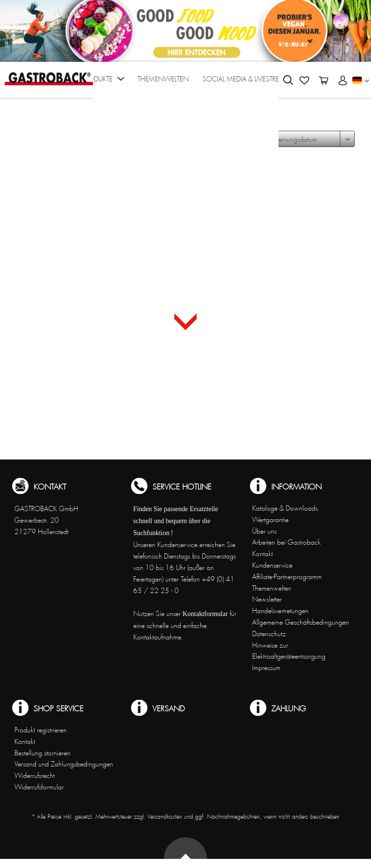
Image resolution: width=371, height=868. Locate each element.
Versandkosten (165, 817)
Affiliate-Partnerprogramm (287, 577)
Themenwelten (272, 588)
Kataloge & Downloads (285, 508)
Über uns (264, 531)
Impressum (266, 668)
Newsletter (267, 599)
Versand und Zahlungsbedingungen (64, 764)
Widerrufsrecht (35, 776)
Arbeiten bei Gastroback (286, 542)
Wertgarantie (270, 520)
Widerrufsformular (39, 787)
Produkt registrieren (41, 730)
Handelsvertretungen (280, 611)
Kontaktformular (205, 614)
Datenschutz (269, 634)
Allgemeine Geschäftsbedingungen (301, 622)
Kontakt (262, 554)
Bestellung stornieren (42, 753)
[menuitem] (103, 82)
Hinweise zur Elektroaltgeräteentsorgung (289, 651)
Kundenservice (272, 565)
